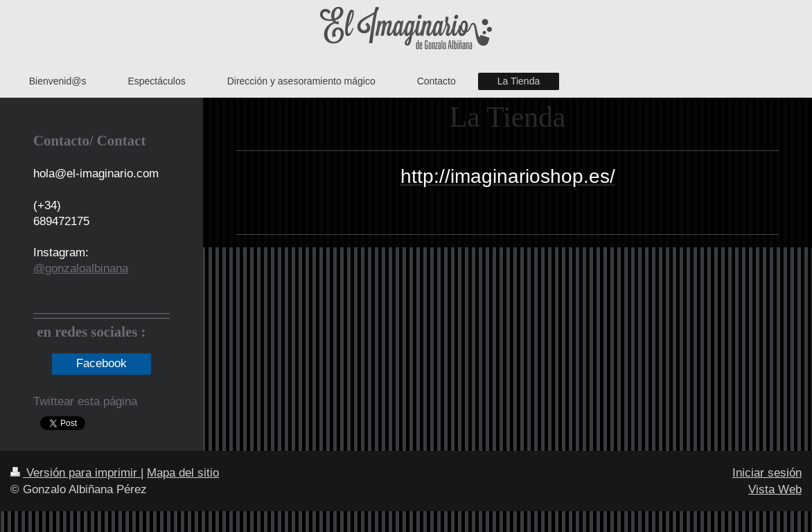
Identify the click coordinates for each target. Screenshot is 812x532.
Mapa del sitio (183, 473)
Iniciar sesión (767, 473)
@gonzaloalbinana (81, 268)
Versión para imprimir (76, 473)
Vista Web (775, 489)
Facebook (101, 363)
